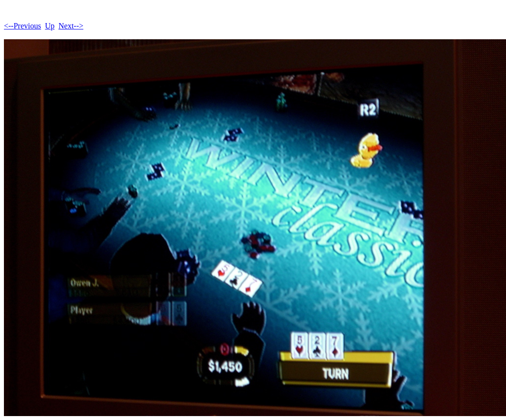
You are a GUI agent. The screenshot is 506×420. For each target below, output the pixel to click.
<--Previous (23, 26)
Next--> (71, 26)
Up (50, 26)
